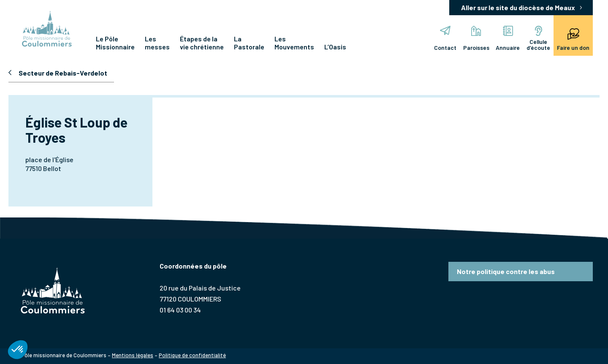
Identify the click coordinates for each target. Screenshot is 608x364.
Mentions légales (133, 355)
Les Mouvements (294, 43)
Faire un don (573, 38)
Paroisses (451, 38)
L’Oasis (335, 47)
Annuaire (492, 38)
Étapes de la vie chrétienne (202, 43)
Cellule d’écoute (532, 38)
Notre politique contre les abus (506, 271)
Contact (411, 38)
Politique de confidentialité (192, 355)
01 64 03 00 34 (180, 310)
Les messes (157, 43)
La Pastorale (249, 43)
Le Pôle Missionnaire (115, 43)
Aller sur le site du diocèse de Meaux (518, 7)
